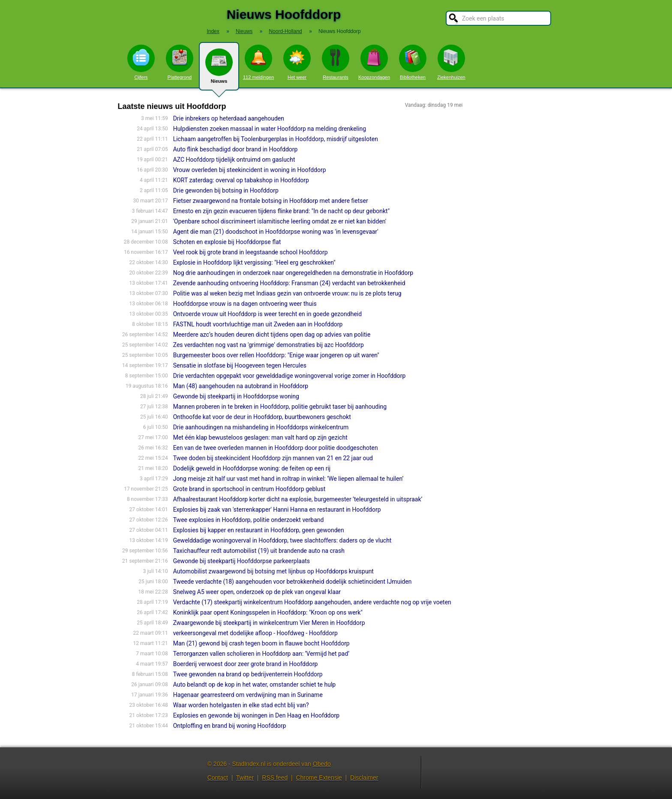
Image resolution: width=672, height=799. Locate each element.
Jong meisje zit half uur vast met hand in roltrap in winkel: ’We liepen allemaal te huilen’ (288, 479)
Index (213, 31)
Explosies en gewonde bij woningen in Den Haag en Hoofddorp (256, 715)
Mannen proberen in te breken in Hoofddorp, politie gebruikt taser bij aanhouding (280, 407)
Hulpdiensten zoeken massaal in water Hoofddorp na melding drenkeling (270, 129)
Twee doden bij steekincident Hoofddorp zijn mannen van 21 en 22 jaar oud (273, 458)
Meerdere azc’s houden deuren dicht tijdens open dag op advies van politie (272, 335)
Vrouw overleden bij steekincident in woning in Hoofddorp (250, 170)
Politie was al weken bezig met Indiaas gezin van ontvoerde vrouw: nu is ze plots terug (287, 293)
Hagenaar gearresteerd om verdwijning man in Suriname (248, 695)
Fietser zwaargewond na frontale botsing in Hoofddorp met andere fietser (271, 201)
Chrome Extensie (319, 778)
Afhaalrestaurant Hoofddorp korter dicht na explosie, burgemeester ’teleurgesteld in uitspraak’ (298, 499)
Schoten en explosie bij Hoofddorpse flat (227, 242)
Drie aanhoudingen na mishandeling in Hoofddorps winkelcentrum (261, 427)
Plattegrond (180, 62)
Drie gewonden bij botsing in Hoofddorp (226, 190)
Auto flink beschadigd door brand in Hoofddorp (235, 149)
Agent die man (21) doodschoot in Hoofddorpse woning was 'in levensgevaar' (276, 232)
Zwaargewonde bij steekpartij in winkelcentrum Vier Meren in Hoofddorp (269, 623)
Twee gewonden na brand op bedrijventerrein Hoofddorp (248, 674)
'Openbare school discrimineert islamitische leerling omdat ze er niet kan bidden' (280, 221)
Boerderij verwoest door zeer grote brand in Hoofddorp (246, 664)
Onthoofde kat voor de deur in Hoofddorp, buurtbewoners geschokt (262, 417)
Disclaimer (364, 778)
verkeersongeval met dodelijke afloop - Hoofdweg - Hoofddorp (255, 633)
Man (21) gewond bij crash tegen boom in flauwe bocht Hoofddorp (261, 643)
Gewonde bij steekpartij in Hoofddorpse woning (236, 396)
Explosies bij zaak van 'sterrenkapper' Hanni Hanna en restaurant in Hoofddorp (277, 510)
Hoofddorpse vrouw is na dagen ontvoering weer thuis (245, 304)
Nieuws (219, 69)
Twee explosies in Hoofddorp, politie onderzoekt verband (249, 520)
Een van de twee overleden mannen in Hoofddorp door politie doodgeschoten (276, 448)
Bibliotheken (413, 62)
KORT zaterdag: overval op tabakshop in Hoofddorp (241, 180)
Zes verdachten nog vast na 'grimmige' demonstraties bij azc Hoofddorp (268, 345)
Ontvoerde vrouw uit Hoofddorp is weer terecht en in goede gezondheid (268, 314)
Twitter (245, 778)
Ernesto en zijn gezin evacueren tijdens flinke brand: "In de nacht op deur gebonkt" (281, 211)
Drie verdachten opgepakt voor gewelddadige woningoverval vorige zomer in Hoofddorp (289, 376)
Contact (218, 778)
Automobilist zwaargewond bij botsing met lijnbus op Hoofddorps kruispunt (273, 571)
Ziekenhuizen (451, 62)
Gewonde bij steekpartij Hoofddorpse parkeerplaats (241, 561)
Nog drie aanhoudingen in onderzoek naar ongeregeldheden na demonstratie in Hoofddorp (293, 273)
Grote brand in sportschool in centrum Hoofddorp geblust (249, 489)
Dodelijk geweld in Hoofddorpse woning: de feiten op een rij (252, 468)
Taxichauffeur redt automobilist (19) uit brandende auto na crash (259, 551)
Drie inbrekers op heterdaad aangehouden (229, 118)
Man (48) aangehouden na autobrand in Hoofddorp (241, 386)
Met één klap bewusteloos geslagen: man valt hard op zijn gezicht (260, 437)
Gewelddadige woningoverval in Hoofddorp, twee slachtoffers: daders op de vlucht (282, 540)
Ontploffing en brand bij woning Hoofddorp (230, 726)
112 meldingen (258, 62)
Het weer (297, 62)
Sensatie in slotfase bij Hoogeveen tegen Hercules (240, 365)
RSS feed (275, 778)
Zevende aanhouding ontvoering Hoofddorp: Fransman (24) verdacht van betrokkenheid (289, 283)
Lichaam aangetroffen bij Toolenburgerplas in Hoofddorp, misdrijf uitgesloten (276, 139)
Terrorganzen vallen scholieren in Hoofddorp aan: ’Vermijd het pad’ (261, 654)
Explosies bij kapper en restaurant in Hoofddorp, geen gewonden (259, 530)
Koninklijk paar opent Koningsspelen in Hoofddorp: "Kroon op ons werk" (268, 612)
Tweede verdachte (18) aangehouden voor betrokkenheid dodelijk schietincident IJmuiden (292, 582)
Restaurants (336, 62)
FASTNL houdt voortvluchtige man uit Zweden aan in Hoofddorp (258, 324)
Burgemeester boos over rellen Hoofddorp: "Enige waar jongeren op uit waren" (276, 355)
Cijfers (141, 62)
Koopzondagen (374, 62)
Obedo (322, 764)
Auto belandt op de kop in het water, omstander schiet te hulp (255, 684)
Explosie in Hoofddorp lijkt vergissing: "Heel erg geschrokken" (254, 262)
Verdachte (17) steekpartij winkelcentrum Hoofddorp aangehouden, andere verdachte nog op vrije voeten (312, 602)
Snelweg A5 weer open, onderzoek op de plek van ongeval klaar (257, 592)
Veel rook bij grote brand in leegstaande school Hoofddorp (250, 252)
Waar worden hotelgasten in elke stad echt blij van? (241, 705)
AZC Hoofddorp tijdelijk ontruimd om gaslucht (234, 160)
